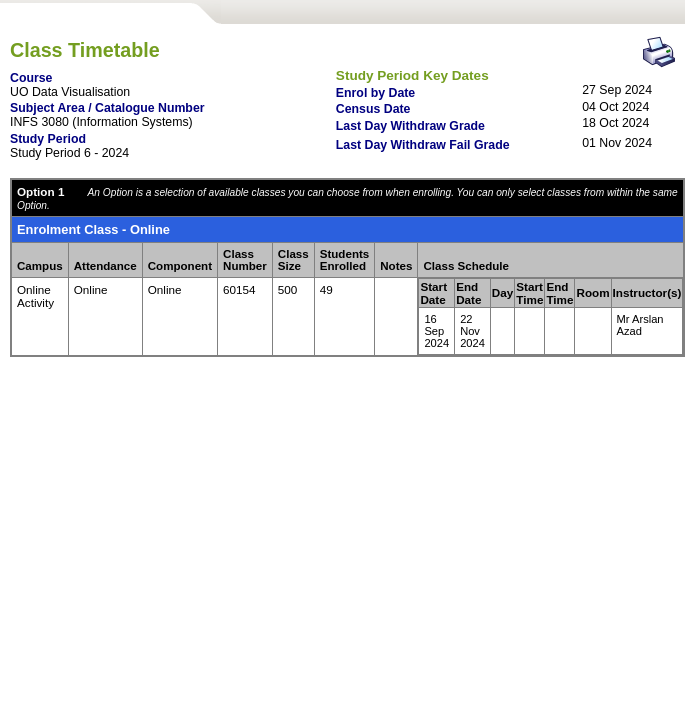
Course (31, 78)
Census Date (373, 109)
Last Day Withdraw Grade (410, 126)
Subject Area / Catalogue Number (107, 108)
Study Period (48, 139)
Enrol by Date (375, 93)
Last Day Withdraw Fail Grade (423, 145)
